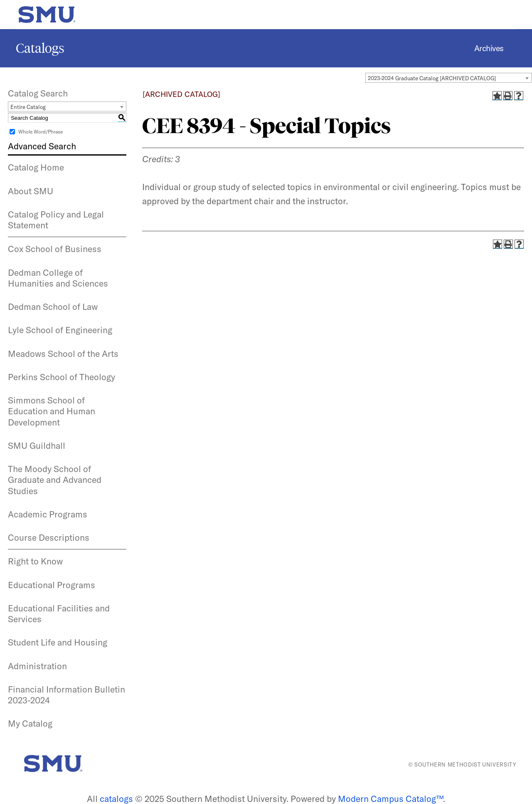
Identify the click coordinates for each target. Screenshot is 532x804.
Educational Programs (52, 585)
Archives (489, 48)
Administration (37, 666)
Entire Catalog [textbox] (28, 107)
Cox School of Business (55, 249)
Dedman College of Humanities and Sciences (58, 278)
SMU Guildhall (37, 445)
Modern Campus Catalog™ (390, 799)
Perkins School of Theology (62, 377)
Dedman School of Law (53, 307)
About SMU (31, 191)
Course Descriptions (49, 537)
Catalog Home (36, 167)
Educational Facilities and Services (59, 614)
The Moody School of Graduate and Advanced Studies (55, 480)
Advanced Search (42, 146)
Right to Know (35, 561)
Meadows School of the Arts (63, 354)
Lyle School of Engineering (60, 330)
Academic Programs (48, 514)
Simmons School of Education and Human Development (52, 411)
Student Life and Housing (58, 642)
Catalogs (40, 48)
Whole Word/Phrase (41, 132)
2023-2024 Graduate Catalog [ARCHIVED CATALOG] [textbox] (432, 78)
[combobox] (448, 78)
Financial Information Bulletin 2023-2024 (66, 695)
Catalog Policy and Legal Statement (56, 220)
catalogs (116, 799)
